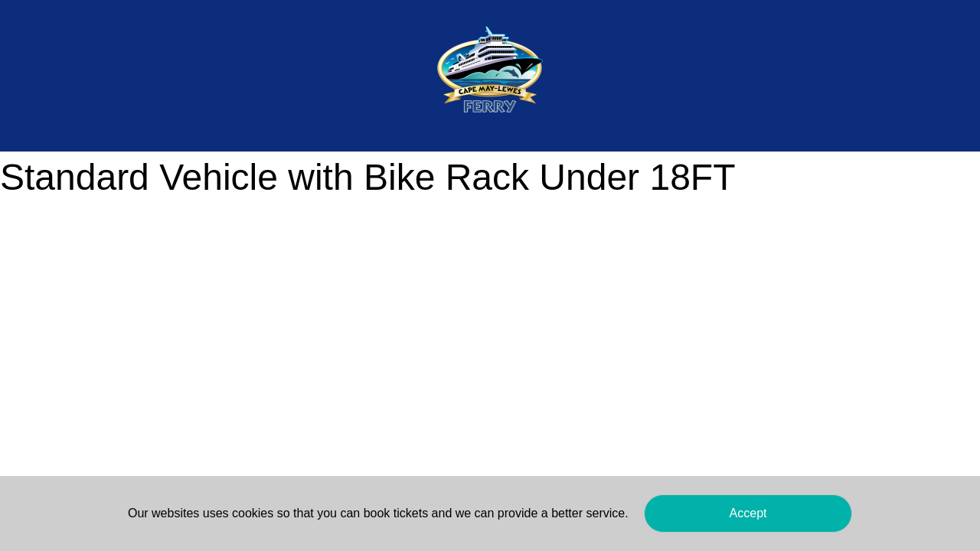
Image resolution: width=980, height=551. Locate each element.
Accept (748, 513)
